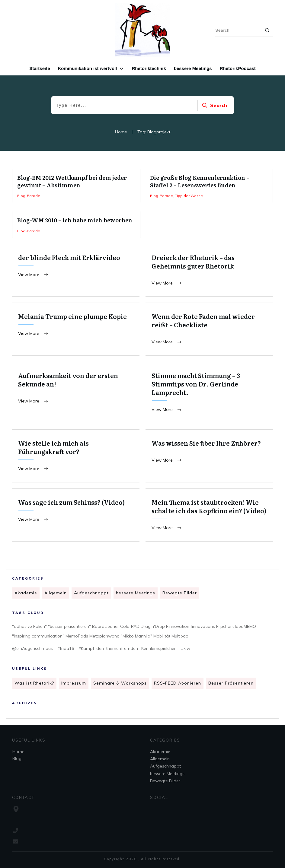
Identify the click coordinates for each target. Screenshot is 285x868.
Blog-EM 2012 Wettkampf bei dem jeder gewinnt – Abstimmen (76, 186)
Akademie (26, 593)
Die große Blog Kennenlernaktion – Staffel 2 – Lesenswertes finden (209, 186)
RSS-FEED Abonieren (178, 684)
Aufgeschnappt (91, 593)
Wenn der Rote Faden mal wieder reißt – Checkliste (209, 330)
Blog (17, 758)
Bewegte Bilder (180, 593)
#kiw (186, 649)
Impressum (74, 684)
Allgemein (56, 593)
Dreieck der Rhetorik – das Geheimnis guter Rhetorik (209, 270)
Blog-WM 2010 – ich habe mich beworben (76, 224)
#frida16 (66, 649)
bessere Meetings (136, 593)
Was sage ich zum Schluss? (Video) (76, 516)
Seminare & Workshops (120, 684)
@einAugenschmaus (32, 649)
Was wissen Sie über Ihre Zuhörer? (209, 457)
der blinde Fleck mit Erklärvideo (76, 270)
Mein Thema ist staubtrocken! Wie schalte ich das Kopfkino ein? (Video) (209, 516)
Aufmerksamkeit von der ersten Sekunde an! (76, 393)
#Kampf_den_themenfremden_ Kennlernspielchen (128, 649)
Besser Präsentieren (231, 684)
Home (18, 752)
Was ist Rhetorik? (34, 684)
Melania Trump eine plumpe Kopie (76, 330)
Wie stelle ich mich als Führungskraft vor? (76, 457)
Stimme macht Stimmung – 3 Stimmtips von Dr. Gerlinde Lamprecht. (209, 393)
